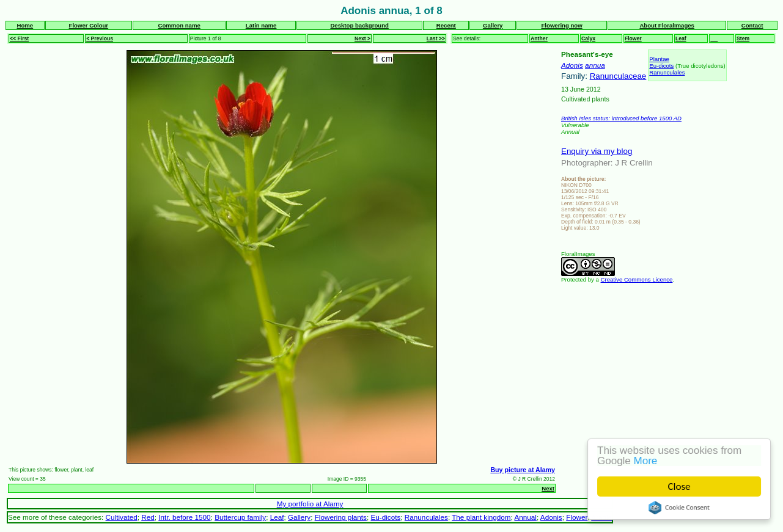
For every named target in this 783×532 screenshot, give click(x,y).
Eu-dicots (661, 66)
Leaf (681, 38)
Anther (539, 38)
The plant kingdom (481, 517)
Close (679, 486)
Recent (446, 25)
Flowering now (562, 25)
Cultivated (122, 517)
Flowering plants (341, 517)
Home (25, 25)
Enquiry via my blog (597, 151)
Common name (179, 25)
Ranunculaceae (618, 76)
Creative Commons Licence (637, 279)
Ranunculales (667, 72)
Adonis (572, 65)
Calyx (588, 38)
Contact (752, 25)
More (646, 461)
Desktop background (359, 25)
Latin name (261, 25)
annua (595, 65)
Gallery (493, 25)
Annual (525, 517)
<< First (19, 38)
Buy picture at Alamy (523, 470)
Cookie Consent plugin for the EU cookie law (679, 508)
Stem (743, 38)
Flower (633, 38)
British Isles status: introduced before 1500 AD (621, 118)
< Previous (100, 38)
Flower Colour (89, 25)
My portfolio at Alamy (310, 504)
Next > (362, 38)
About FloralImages (667, 25)
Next (548, 488)
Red (148, 517)
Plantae (659, 59)
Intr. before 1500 (184, 517)
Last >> (436, 38)
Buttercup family (240, 517)
